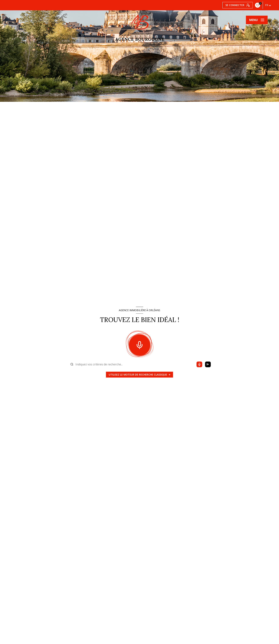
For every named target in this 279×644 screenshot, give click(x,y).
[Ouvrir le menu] (257, 20)
